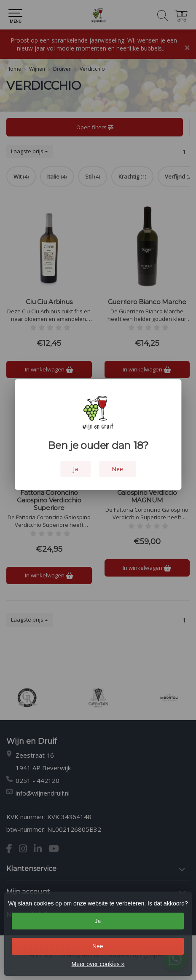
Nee (98, 946)
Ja (98, 921)
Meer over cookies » (98, 964)
